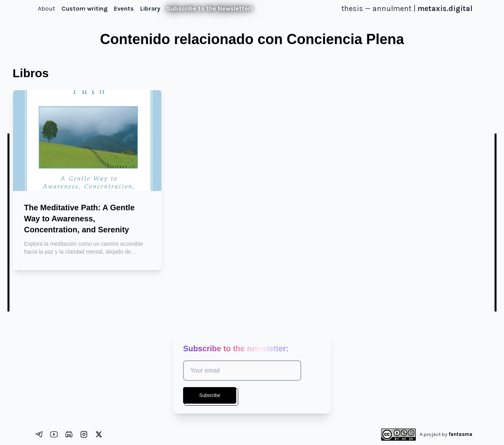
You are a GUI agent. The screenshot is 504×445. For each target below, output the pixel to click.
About (46, 8)
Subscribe (210, 395)
